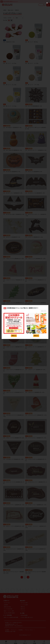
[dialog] (25, 322)
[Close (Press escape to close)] (47, 3)
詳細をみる (14, 336)
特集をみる (36, 336)
